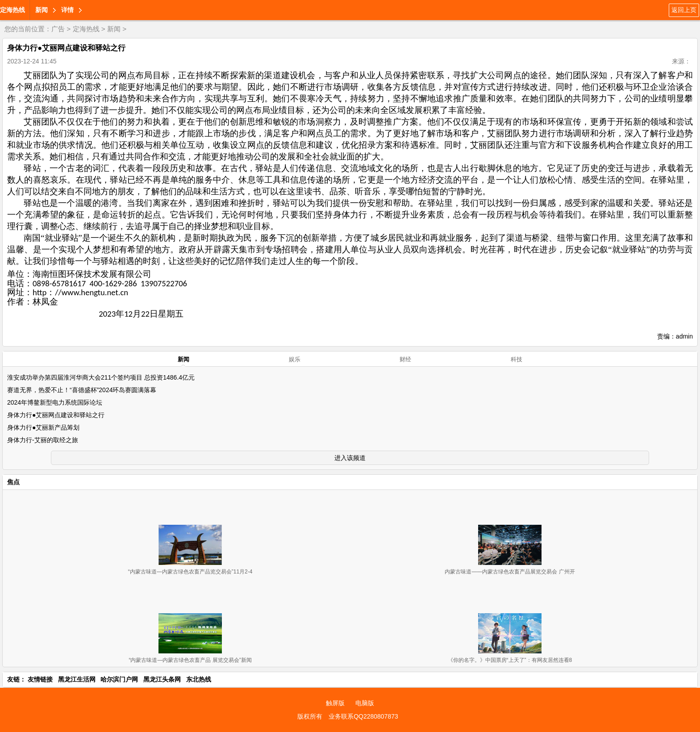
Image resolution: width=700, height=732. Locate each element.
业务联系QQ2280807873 (363, 716)
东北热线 (199, 679)
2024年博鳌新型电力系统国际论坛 (55, 402)
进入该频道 (350, 458)
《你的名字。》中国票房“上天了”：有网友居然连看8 (510, 660)
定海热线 (12, 10)
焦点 (13, 482)
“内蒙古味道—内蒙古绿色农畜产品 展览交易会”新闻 (190, 660)
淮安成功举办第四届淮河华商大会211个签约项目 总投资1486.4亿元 (101, 377)
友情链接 (40, 679)
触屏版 (335, 703)
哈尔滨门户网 (119, 679)
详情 (67, 10)
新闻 (42, 10)
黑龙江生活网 (77, 679)
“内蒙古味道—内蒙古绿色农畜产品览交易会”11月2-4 (190, 572)
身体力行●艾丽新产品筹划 (43, 427)
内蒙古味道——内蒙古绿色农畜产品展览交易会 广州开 (510, 572)
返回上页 (684, 10)
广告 (58, 29)
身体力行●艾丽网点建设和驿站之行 (56, 415)
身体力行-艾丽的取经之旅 (43, 440)
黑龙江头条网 (162, 679)
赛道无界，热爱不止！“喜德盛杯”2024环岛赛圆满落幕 (82, 390)
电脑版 (365, 703)
